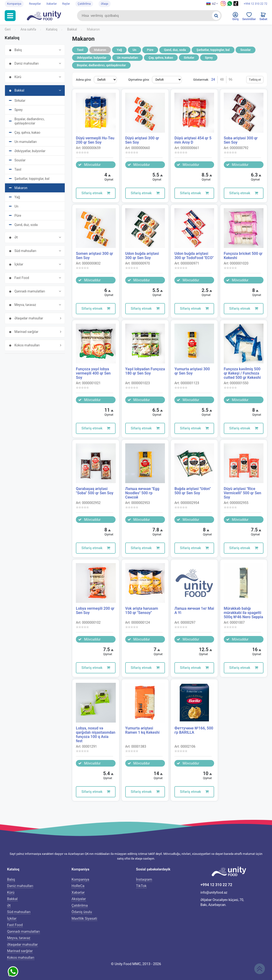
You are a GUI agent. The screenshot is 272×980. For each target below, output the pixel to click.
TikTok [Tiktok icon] (141, 886)
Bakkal (12, 899)
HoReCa (78, 886)
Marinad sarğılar (20, 951)
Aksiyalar (79, 899)
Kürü (11, 892)
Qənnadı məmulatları (24, 931)
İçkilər (12, 918)
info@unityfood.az (214, 892)
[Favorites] (249, 18)
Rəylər (66, 4)
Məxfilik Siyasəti (84, 918)
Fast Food (15, 925)
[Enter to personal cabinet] (235, 18)
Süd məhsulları (19, 912)
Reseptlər (35, 4)
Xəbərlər (52, 4)
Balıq (11, 879)
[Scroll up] (260, 969)
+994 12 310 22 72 (255, 4)
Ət (9, 905)
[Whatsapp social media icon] (230, 5)
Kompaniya (14, 4)
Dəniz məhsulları (20, 886)
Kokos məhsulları (21, 958)
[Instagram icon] (223, 5)
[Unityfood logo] (46, 16)
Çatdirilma (84, 4)
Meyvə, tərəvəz (19, 938)
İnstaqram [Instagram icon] (144, 879)
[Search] (216, 16)
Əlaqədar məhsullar (22, 945)
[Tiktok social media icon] (236, 5)
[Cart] (263, 18)
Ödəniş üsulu (82, 912)
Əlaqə (105, 4)
